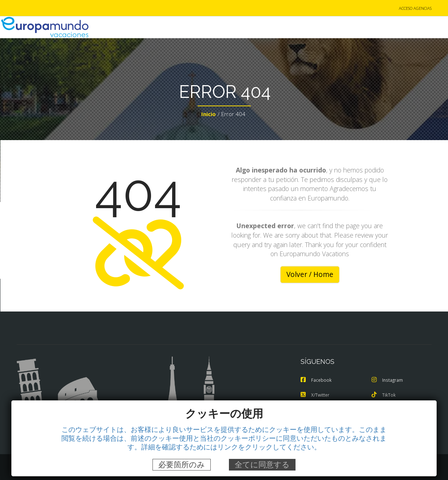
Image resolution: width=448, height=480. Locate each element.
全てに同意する (262, 465)
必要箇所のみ (182, 465)
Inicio (209, 115)
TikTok (384, 395)
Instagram (388, 381)
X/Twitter (316, 395)
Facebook (317, 381)
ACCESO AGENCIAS (415, 9)
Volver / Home (310, 275)
